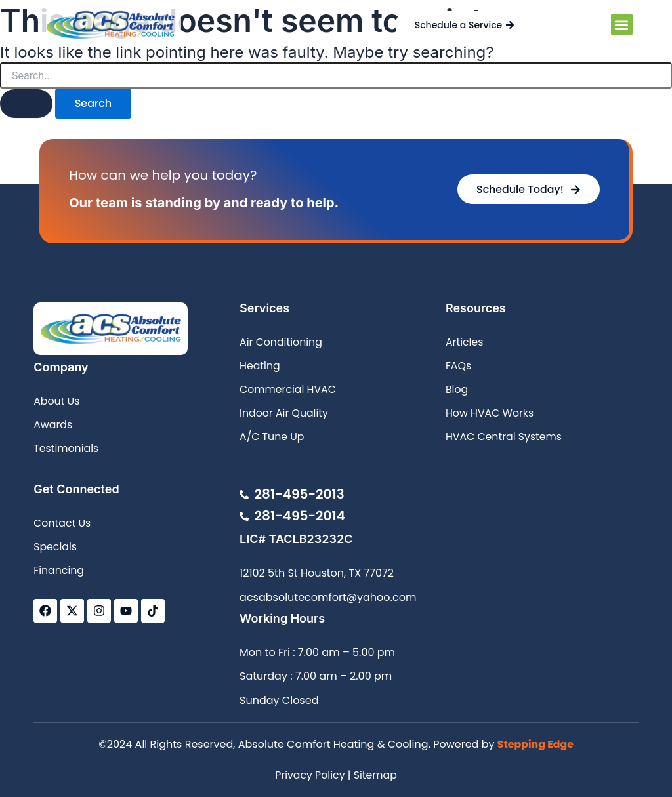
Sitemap (376, 775)
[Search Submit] (26, 104)
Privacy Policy (310, 775)
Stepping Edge (535, 745)
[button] (622, 25)
